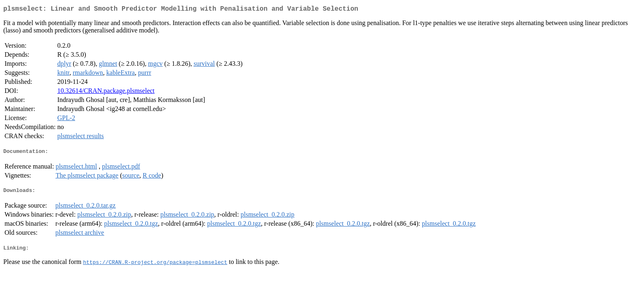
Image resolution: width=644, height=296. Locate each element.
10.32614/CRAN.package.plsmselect (106, 92)
